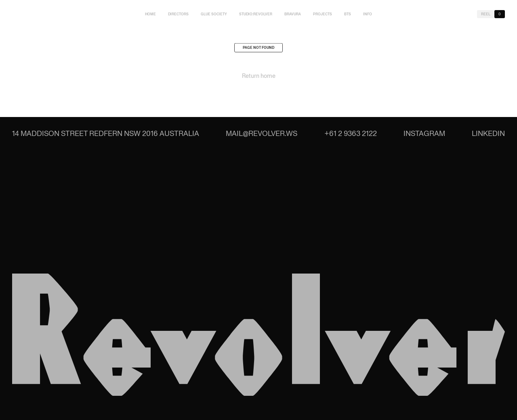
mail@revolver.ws (262, 133)
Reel (486, 14)
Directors (178, 14)
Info (368, 14)
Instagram (424, 133)
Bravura (293, 14)
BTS (348, 14)
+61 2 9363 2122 (351, 133)
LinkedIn (488, 133)
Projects (323, 14)
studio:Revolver (256, 14)
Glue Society (214, 14)
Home (150, 14)
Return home (259, 77)
